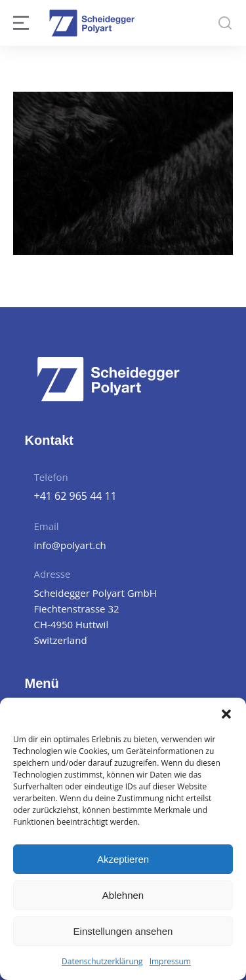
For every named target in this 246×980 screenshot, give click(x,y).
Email (47, 526)
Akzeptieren (123, 859)
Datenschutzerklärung (102, 961)
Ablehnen (123, 895)
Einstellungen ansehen (123, 931)
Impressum (170, 961)
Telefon (51, 477)
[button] (226, 714)
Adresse (52, 574)
